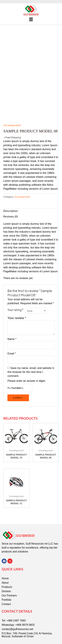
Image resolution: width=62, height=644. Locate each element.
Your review (17, 306)
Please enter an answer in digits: (27, 369)
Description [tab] (11, 199)
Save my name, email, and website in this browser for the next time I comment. (31, 360)
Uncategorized (12, 113)
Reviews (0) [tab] (11, 205)
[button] (31, 19)
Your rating (15, 298)
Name (12, 327)
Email (12, 342)
